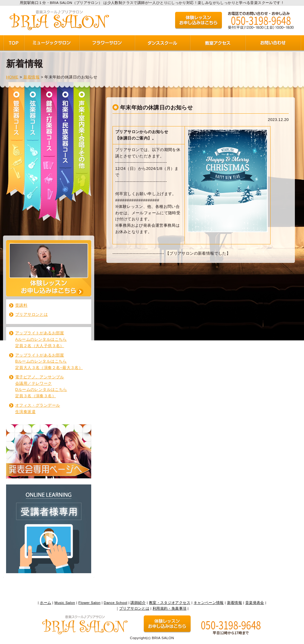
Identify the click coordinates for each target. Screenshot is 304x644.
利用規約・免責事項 (170, 608)
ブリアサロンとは (31, 314)
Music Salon (65, 603)
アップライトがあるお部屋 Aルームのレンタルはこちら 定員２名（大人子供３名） (41, 339)
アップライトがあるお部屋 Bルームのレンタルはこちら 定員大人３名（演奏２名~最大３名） (49, 362)
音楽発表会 (255, 603)
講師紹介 (138, 603)
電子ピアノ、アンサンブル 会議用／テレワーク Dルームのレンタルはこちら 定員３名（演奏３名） (41, 386)
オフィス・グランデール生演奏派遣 (38, 408)
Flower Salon (90, 603)
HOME (12, 77)
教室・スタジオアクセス (170, 603)
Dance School (115, 603)
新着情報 (32, 77)
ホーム (45, 603)
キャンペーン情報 (209, 603)
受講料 (21, 305)
